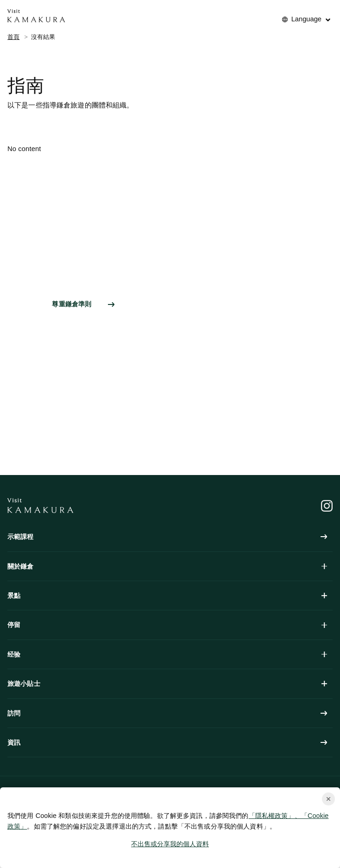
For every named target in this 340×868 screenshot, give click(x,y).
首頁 (13, 37)
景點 (167, 596)
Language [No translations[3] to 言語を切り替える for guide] (306, 19)
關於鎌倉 (167, 566)
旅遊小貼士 (167, 684)
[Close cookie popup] (328, 799)
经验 (167, 654)
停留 (167, 625)
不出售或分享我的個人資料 (170, 844)
